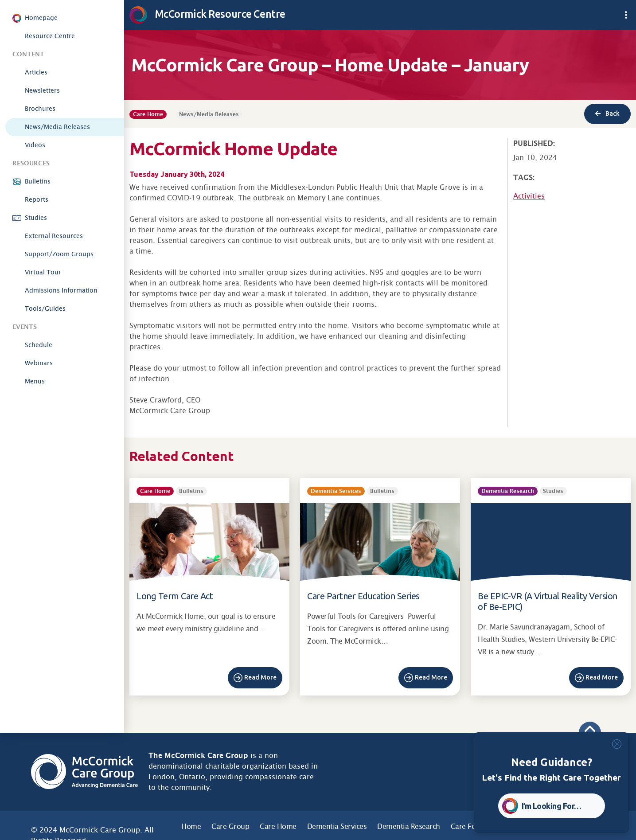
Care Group (230, 826)
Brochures (40, 109)
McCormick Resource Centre (207, 14)
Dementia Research (409, 826)
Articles (36, 72)
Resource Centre (50, 36)
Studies (36, 218)
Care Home (278, 826)
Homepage (41, 18)
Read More (260, 677)
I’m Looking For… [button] (552, 806)
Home (191, 826)
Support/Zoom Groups (59, 254)
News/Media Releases (57, 127)
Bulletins (38, 181)
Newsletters (42, 90)
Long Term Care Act (175, 596)
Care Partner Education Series (363, 596)
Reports (37, 199)
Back (607, 113)
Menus (35, 381)
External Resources (54, 236)
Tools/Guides (45, 309)
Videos (35, 145)
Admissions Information (61, 290)
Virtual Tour (43, 272)
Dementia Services (337, 826)
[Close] (617, 744)
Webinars (39, 363)
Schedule (39, 345)
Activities (529, 196)
